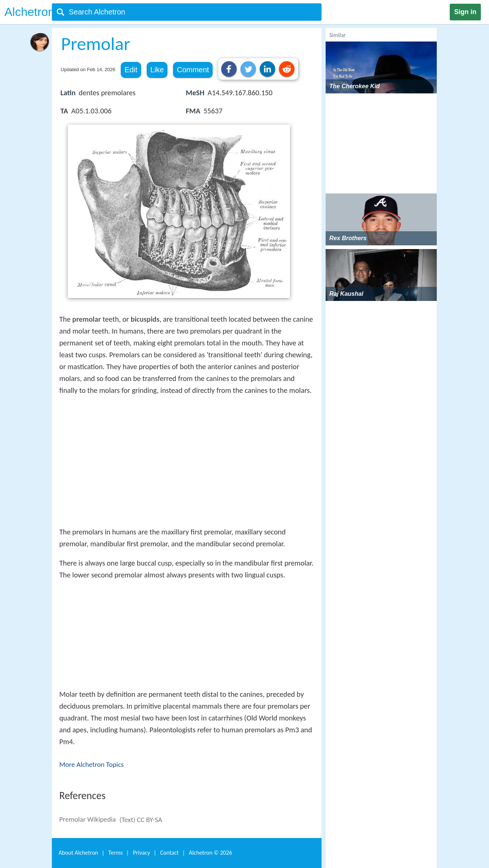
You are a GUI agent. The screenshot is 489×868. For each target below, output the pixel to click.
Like (157, 70)
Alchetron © (211, 853)
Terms (115, 853)
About (78, 853)
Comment (193, 70)
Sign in (465, 12)
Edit (131, 70)
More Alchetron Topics (92, 764)
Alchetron (29, 12)
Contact (169, 853)
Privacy (142, 853)
